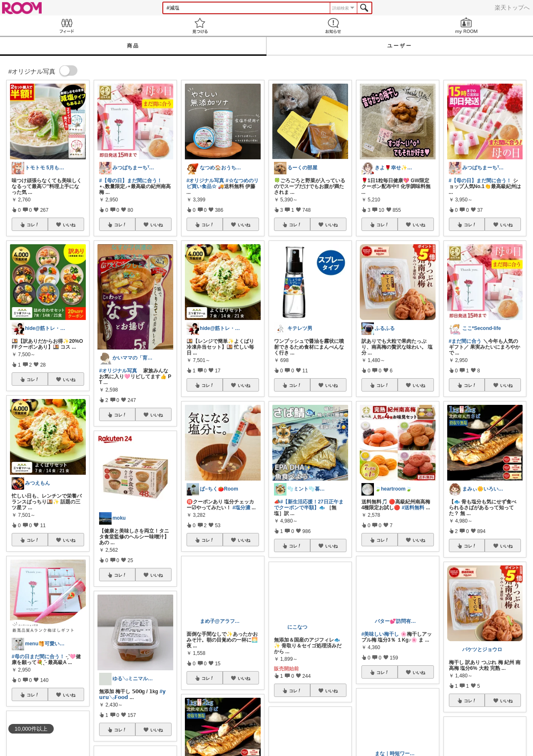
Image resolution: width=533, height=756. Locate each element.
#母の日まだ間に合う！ (38, 657)
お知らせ (333, 26)
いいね (69, 225)
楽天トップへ (512, 7)
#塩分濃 (241, 508)
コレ (33, 225)
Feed (67, 26)
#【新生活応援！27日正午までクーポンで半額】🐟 (309, 505)
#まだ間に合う (465, 341)
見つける (200, 26)
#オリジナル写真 (118, 371)
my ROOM (466, 26)
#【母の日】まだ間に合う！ (131, 181)
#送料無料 (413, 508)
